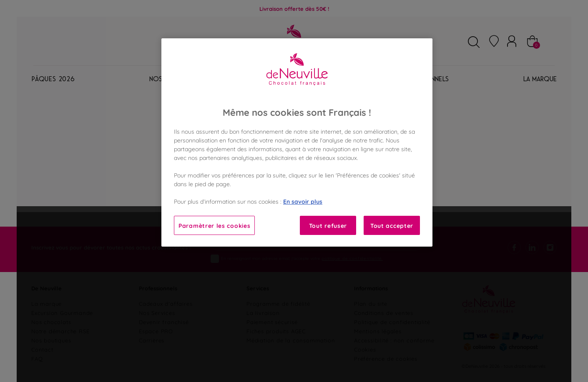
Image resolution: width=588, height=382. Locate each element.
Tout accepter (392, 225)
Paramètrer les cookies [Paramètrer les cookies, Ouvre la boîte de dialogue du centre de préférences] (214, 225)
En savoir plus (303, 201)
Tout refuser (328, 225)
